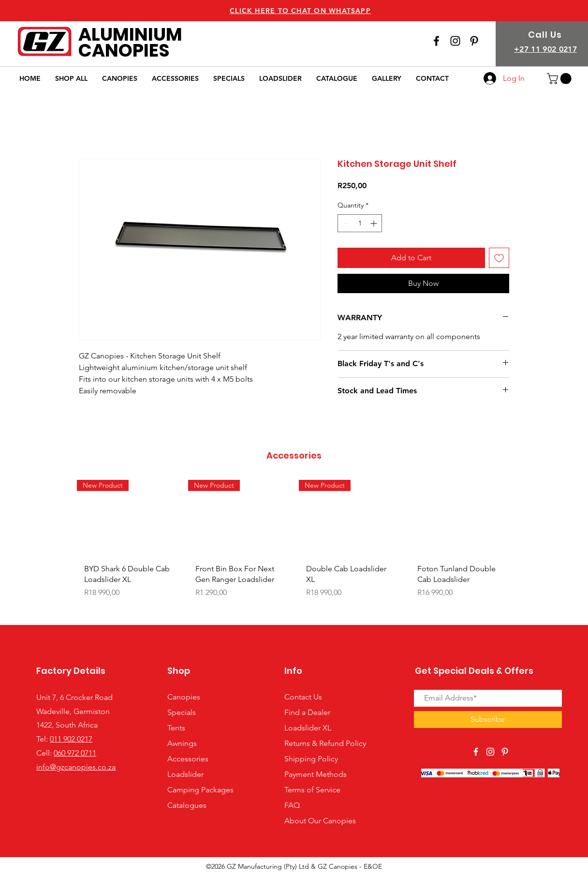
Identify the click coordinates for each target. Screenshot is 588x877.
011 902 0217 (71, 739)
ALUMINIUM (130, 34)
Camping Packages (200, 790)
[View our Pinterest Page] (474, 41)
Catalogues (187, 805)
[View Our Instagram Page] (455, 41)
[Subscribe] (488, 720)
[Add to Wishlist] (499, 258)
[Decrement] (345, 223)
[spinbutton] (360, 223)
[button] (560, 79)
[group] (294, 548)
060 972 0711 (75, 753)
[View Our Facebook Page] (436, 41)
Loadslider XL (308, 728)
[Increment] (375, 223)
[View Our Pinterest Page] (505, 752)
